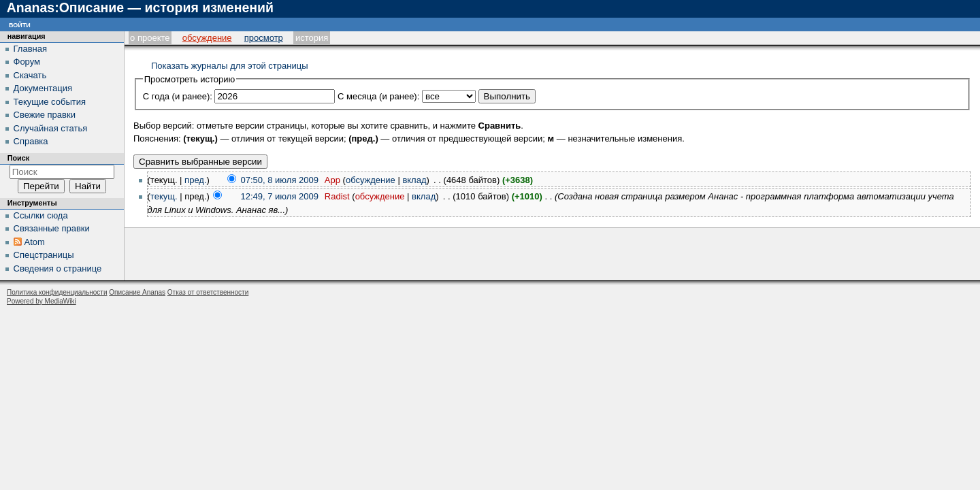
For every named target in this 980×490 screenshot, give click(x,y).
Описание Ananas (137, 292)
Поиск (18, 158)
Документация (43, 88)
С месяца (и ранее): (378, 96)
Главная (30, 49)
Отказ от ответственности (208, 292)
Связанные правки (52, 228)
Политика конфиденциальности (57, 292)
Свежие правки (45, 115)
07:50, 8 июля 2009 (280, 180)
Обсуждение (207, 38)
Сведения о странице (58, 268)
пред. (195, 180)
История (312, 38)
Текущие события (50, 102)
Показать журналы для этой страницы (229, 66)
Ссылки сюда (41, 215)
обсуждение (371, 180)
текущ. (164, 196)
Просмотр (264, 38)
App (332, 180)
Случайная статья (51, 128)
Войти (20, 24)
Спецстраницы (44, 255)
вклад (414, 180)
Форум (27, 62)
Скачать (30, 75)
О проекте (150, 38)
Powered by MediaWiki (42, 301)
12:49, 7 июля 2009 (280, 196)
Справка (31, 141)
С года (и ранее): (178, 96)
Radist (337, 196)
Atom (35, 242)
